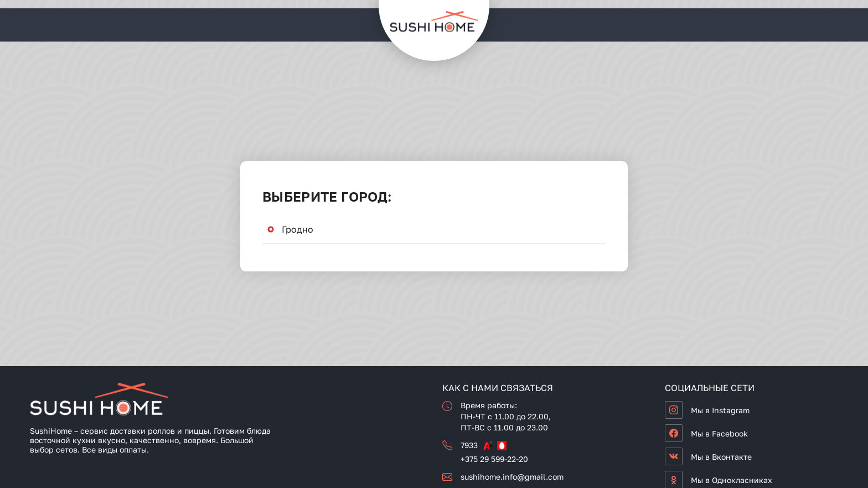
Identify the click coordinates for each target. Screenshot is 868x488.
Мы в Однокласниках (732, 480)
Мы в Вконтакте (721, 457)
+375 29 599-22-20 (494, 459)
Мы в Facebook (719, 433)
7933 (469, 445)
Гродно (298, 229)
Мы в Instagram (720, 410)
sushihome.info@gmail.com (512, 477)
